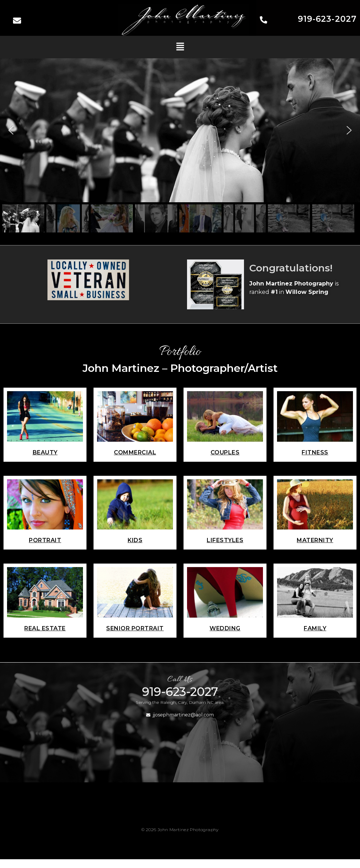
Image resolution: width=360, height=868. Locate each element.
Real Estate (45, 628)
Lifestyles (225, 540)
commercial (135, 452)
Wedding (225, 628)
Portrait (45, 540)
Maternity (315, 540)
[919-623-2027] (263, 21)
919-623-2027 (327, 19)
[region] (180, 146)
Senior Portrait (135, 628)
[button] (180, 47)
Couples (225, 452)
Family (315, 628)
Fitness (315, 452)
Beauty (45, 452)
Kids (135, 540)
